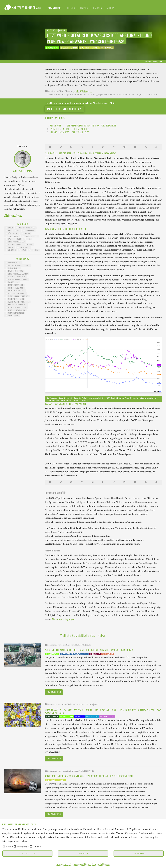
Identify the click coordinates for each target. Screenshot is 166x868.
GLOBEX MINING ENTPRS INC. (17, 296)
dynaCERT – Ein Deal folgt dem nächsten (70, 129)
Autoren (112, 8)
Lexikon (84, 8)
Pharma (26, 233)
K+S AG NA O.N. (12, 268)
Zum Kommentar (54, 692)
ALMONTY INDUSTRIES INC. (17, 279)
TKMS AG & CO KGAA (14, 271)
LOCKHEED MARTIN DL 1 (15, 277)
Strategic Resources (15, 242)
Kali (9, 239)
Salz (18, 239)
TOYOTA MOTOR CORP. (15, 285)
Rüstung (34, 250)
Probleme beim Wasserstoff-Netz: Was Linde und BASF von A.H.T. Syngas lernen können (89, 650)
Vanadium (11, 250)
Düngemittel (12, 233)
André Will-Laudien (83, 91)
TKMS (28, 239)
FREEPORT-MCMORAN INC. (16, 304)
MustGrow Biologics (26, 228)
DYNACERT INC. (12, 282)
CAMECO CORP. (12, 316)
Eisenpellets (23, 247)
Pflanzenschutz (30, 236)
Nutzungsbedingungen (63, 619)
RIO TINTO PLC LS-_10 (15, 299)
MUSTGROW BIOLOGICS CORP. (17, 265)
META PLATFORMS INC (15, 313)
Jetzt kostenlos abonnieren (64, 109)
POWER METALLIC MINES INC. (17, 302)
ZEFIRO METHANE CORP (15, 290)
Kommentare (55, 8)
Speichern (83, 853)
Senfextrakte (12, 236)
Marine (29, 245)
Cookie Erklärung (101, 864)
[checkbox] (4, 846)
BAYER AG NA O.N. (13, 263)
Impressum (62, 864)
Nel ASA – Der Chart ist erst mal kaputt (70, 132)
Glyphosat (29, 231)
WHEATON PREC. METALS (16, 293)
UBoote (10, 247)
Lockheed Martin (14, 245)
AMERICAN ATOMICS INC (16, 310)
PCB (17, 231)
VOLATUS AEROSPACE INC (16, 307)
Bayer (9, 228)
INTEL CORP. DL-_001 (14, 288)
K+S (8, 231)
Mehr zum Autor (13, 215)
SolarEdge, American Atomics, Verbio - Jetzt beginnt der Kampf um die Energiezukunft (89, 776)
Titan (23, 250)
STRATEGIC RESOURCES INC (17, 274)
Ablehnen (139, 853)
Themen (71, 8)
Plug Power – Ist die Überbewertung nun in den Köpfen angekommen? (84, 126)
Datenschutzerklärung (80, 864)
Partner (98, 8)
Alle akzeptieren (27, 853)
